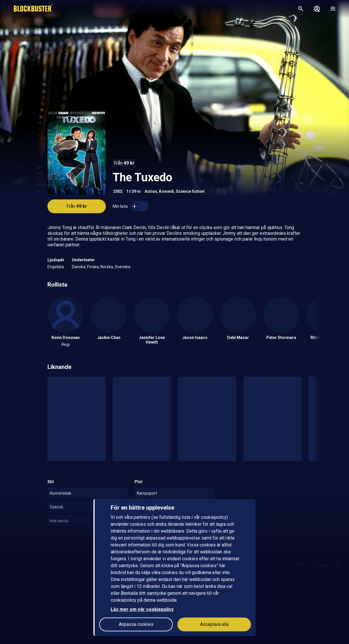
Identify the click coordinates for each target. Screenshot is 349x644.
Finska (93, 267)
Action (151, 191)
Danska (79, 267)
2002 (118, 191)
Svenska (122, 267)
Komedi (166, 191)
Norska (107, 267)
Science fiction (190, 191)
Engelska (56, 267)
